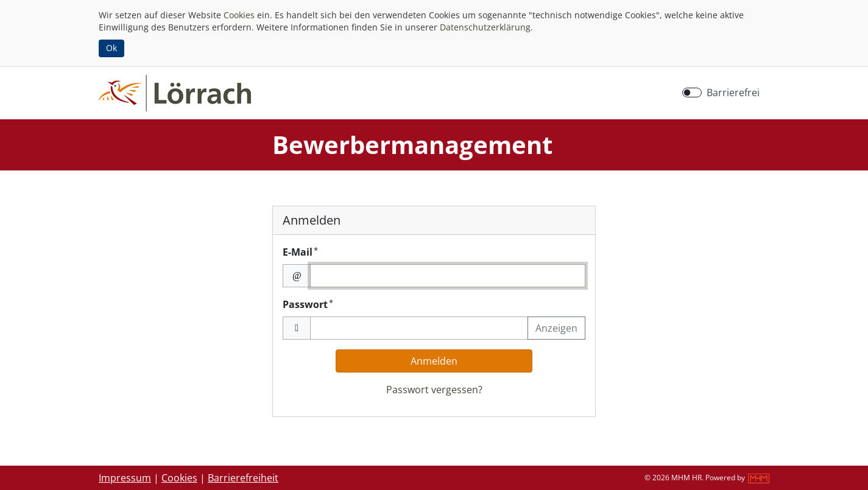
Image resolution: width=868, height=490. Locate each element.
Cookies (239, 15)
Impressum (125, 478)
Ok (111, 48)
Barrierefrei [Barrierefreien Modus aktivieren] (733, 93)
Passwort (308, 304)
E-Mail (300, 252)
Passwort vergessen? (434, 390)
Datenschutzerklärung (485, 27)
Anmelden (434, 361)
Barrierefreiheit (243, 478)
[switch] (692, 93)
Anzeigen (556, 328)
